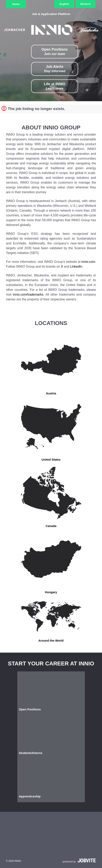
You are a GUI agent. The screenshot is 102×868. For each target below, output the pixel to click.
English (64, 4)
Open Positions (55, 52)
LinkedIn (76, 266)
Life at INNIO (55, 86)
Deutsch (85, 4)
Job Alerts (55, 69)
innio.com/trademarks (28, 294)
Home (16, 4)
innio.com (88, 262)
